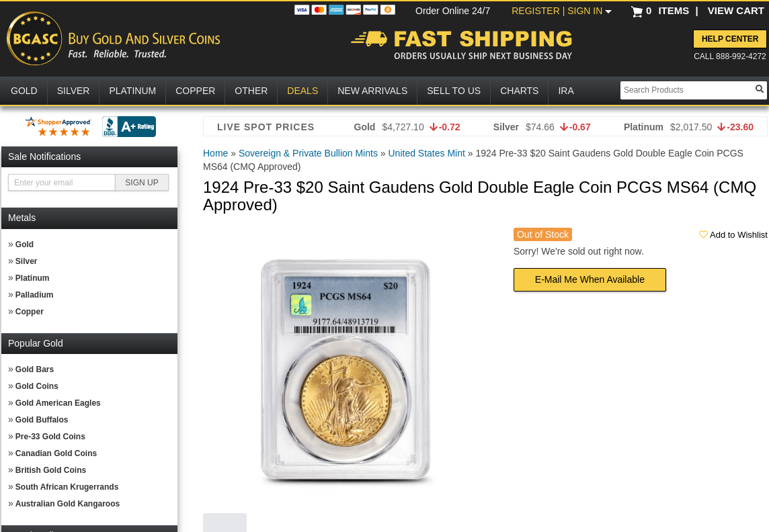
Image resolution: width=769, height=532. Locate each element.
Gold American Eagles (58, 403)
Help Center (730, 39)
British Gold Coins (51, 470)
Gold (25, 245)
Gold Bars (35, 369)
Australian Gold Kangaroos (68, 504)
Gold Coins (37, 386)
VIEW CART (736, 10)
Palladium (35, 295)
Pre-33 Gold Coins (50, 437)
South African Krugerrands (67, 487)
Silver (27, 261)
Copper (30, 312)
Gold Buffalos (42, 420)
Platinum (33, 278)
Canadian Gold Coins (56, 453)
